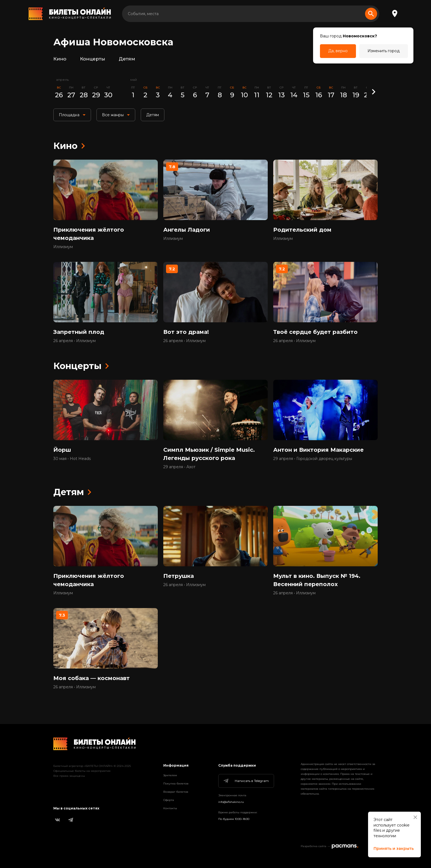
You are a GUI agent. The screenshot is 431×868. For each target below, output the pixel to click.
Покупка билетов (176, 784)
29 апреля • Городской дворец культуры (313, 459)
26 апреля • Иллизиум (74, 341)
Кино (60, 59)
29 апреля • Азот (179, 467)
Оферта (169, 800)
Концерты (92, 59)
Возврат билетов (176, 792)
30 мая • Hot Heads (72, 459)
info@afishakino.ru (231, 802)
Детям (127, 59)
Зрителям (170, 775)
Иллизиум (63, 247)
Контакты (170, 808)
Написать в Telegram (246, 781)
